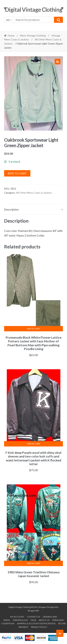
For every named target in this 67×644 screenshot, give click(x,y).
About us (44, 620)
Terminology (20, 620)
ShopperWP (33, 611)
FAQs (33, 620)
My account (17, 617)
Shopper (43, 607)
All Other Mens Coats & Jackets (34, 193)
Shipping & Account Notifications (36, 623)
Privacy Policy (39, 627)
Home (11, 36)
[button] (58, 62)
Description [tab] (11, 209)
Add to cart (17, 173)
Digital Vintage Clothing (34, 10)
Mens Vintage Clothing (33, 36)
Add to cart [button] (34, 329)
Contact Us (33, 617)
